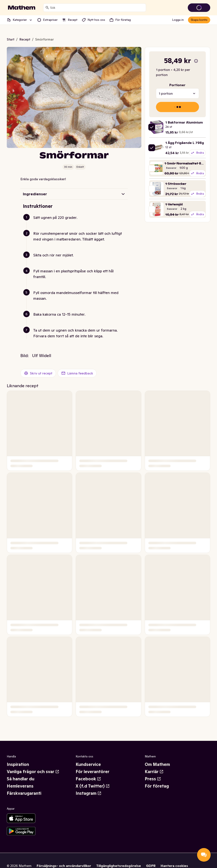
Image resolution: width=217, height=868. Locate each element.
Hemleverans (20, 786)
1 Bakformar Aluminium (184, 122)
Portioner (177, 85)
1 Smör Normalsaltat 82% (186, 163)
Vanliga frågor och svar (33, 772)
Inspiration (18, 764)
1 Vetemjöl (174, 204)
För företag (157, 786)
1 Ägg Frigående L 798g (185, 143)
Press (153, 779)
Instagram (89, 793)
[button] (76, 223)
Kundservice (88, 764)
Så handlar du (21, 779)
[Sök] (47, 8)
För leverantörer (93, 772)
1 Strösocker (176, 184)
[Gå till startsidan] (22, 8)
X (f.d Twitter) (93, 786)
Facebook (88, 779)
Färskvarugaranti (24, 793)
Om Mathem (157, 764)
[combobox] (97, 8)
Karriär (154, 772)
